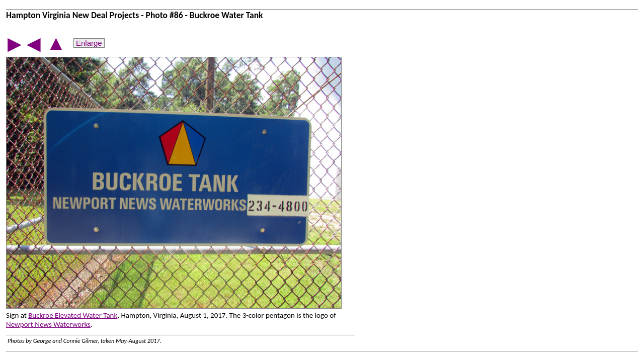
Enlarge (89, 43)
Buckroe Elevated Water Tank (73, 315)
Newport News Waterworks (48, 324)
